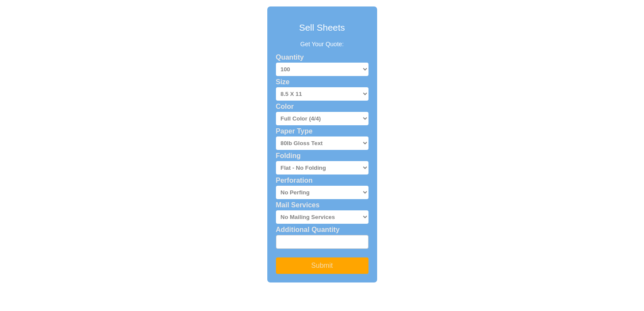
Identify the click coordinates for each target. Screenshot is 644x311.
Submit (322, 265)
